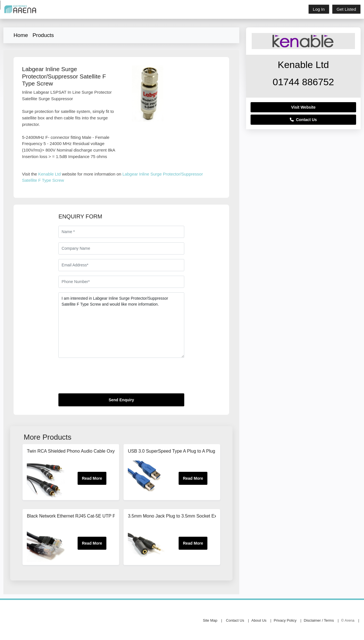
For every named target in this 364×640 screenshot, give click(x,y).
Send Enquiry (121, 400)
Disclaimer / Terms (319, 620)
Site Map (210, 620)
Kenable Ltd (49, 174)
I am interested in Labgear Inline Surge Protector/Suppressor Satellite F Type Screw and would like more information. (121, 325)
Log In (319, 9)
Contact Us (303, 120)
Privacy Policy (285, 620)
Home (21, 35)
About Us (259, 620)
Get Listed (346, 9)
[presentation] (101, 378)
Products (43, 35)
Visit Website (303, 107)
